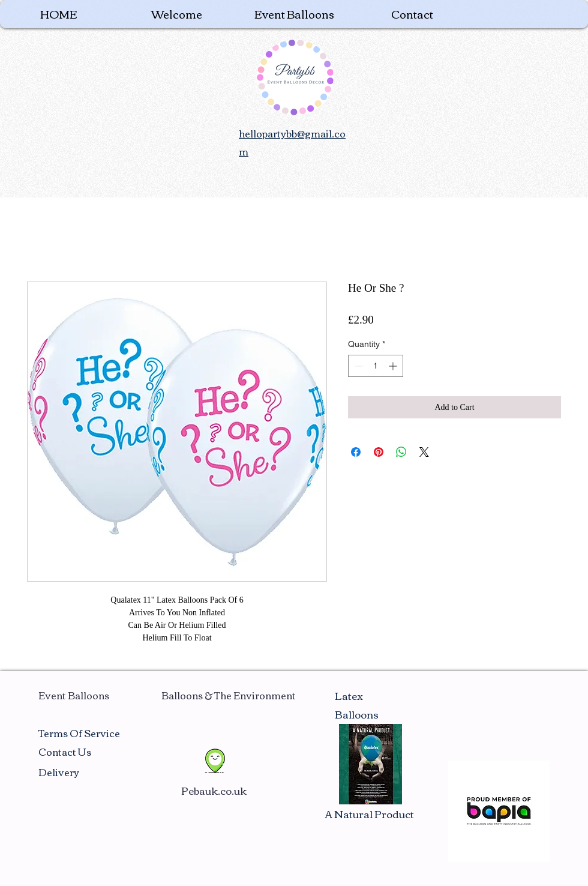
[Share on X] (424, 452)
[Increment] (394, 366)
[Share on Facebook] (356, 452)
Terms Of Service (79, 733)
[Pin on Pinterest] (379, 452)
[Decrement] (357, 366)
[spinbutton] (376, 366)
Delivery (59, 772)
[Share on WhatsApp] (401, 452)
